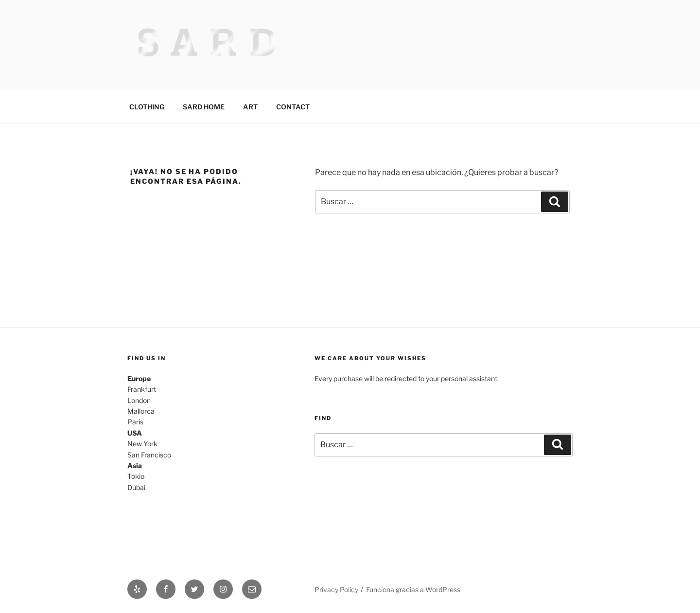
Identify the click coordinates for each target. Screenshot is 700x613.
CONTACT (293, 107)
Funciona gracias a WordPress (413, 589)
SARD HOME (204, 107)
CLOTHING (147, 107)
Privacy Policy (336, 589)
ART (250, 107)
